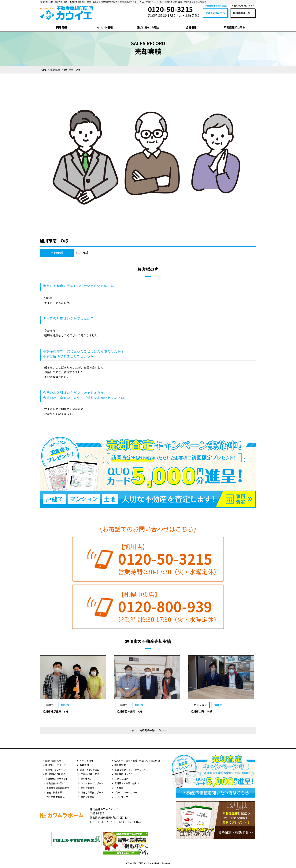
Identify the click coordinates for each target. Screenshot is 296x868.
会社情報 (191, 27)
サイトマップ (121, 797)
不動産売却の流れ (55, 783)
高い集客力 (87, 779)
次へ (162, 730)
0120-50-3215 (165, 559)
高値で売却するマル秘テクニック (131, 770)
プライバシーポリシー (126, 792)
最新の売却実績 (53, 760)
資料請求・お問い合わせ (127, 783)
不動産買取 (120, 765)
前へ (135, 730)
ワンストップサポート (92, 783)
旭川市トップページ (55, 765)
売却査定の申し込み (55, 774)
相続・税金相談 (54, 792)
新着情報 (84, 765)
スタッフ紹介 (121, 779)
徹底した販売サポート (92, 792)
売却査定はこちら (215, 13)
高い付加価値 (88, 788)
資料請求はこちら (243, 13)
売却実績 (61, 27)
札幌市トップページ (55, 770)
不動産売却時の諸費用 (58, 788)
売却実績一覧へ (148, 730)
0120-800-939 (165, 606)
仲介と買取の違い (55, 797)
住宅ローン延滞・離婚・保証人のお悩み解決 (137, 760)
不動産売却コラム (235, 27)
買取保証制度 (88, 797)
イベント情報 (105, 27)
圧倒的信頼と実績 (90, 774)
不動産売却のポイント (57, 779)
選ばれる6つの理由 (148, 27)
